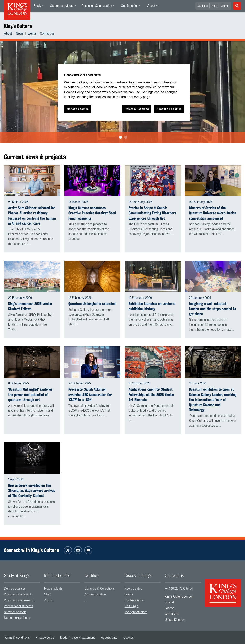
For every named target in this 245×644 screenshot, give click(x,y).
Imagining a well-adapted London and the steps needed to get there (212, 309)
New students (53, 589)
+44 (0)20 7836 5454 (179, 589)
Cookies (128, 638)
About (151, 6)
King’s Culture (18, 26)
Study (37, 6)
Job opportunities (136, 612)
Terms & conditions (17, 638)
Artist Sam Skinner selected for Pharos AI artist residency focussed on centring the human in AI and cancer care (32, 216)
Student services (61, 6)
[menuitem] (39, 6)
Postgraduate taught (18, 594)
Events (32, 33)
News (20, 33)
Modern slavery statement (78, 638)
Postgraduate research (20, 600)
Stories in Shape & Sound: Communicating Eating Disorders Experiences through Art (152, 213)
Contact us (47, 33)
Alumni (225, 6)
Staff (214, 6)
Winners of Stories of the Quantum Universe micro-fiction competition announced (213, 213)
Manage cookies (78, 109)
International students (18, 606)
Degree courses (15, 589)
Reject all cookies (137, 109)
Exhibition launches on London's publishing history (152, 306)
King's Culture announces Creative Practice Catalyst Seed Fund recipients (92, 213)
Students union (134, 600)
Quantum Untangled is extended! (92, 304)
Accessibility (109, 638)
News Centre (133, 589)
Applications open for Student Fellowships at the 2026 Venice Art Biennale (151, 394)
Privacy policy (45, 638)
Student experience (17, 618)
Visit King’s (131, 606)
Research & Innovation (97, 6)
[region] (124, 92)
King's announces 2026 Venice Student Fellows (30, 306)
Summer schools (15, 612)
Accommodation (95, 594)
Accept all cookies (169, 109)
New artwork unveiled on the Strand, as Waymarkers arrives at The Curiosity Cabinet (32, 490)
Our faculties (130, 6)
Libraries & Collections (99, 589)
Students (203, 6)
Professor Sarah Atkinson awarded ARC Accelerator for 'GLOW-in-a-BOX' (90, 394)
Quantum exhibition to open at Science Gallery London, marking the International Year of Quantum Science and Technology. (213, 400)
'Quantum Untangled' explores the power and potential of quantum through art (30, 394)
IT (85, 600)
